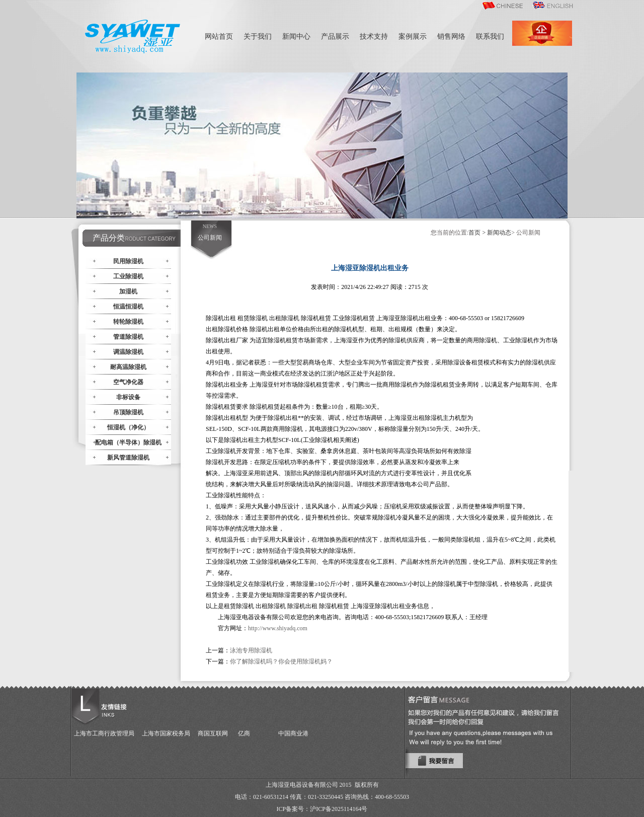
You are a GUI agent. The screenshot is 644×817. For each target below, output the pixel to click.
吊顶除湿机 (128, 412)
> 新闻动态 (497, 233)
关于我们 (258, 36)
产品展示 (335, 36)
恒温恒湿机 (128, 307)
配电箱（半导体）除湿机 (128, 442)
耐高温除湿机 (128, 367)
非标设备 (128, 397)
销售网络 (451, 36)
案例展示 (413, 36)
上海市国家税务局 (166, 733)
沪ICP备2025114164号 (339, 809)
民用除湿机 (128, 261)
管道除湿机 (128, 337)
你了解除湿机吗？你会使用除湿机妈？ (281, 661)
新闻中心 (296, 36)
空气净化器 (128, 382)
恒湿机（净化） (128, 427)
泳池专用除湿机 (251, 650)
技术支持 (374, 36)
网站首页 (219, 36)
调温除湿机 (128, 352)
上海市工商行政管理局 (104, 733)
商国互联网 (213, 733)
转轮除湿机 (128, 322)
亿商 (244, 733)
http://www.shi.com (278, 628)
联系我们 (490, 36)
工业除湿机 (128, 276)
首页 (474, 233)
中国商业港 (293, 733)
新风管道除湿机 (128, 458)
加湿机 (128, 291)
